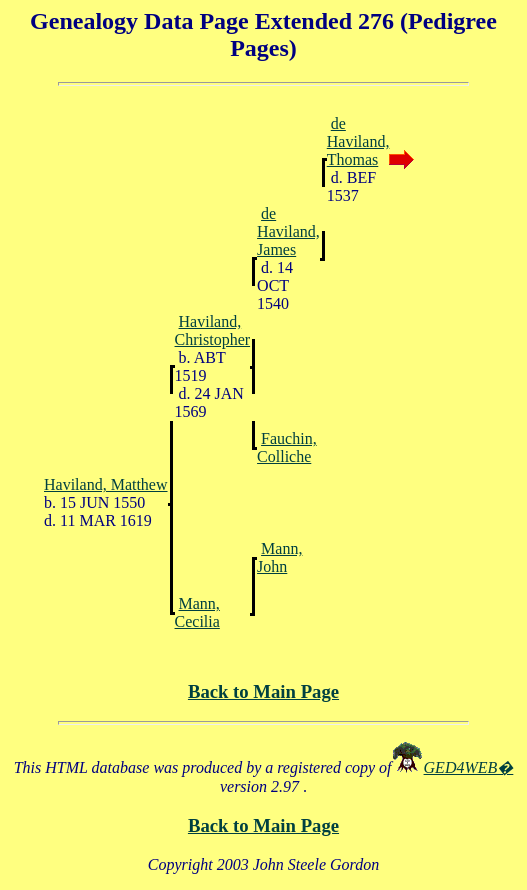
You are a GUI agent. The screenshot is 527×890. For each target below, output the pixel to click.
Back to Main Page (263, 691)
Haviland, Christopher (213, 330)
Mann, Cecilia (197, 612)
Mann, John (279, 557)
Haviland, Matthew (106, 484)
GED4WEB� (469, 767)
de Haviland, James (288, 231)
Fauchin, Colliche (287, 447)
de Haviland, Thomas (358, 141)
